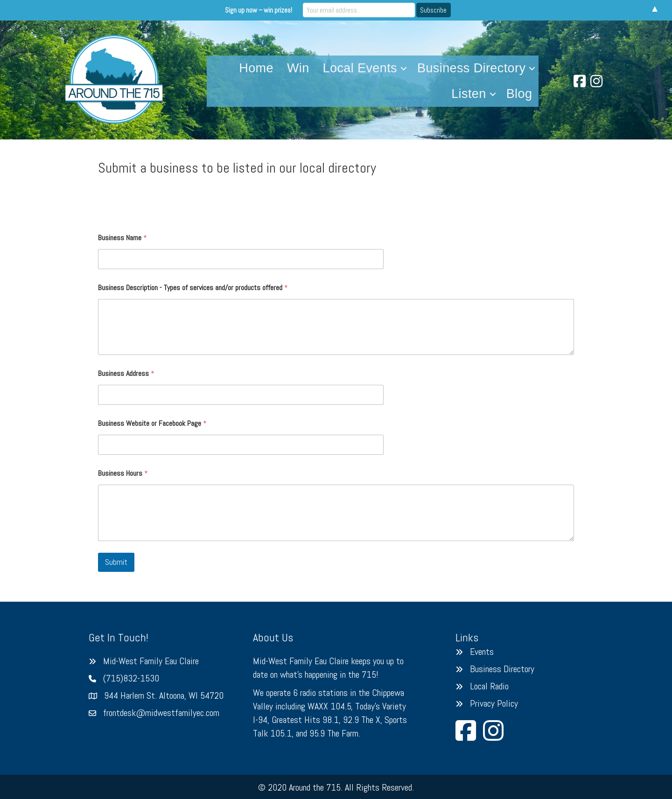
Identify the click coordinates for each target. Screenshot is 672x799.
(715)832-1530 (131, 678)
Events (482, 652)
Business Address (126, 373)
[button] (404, 68)
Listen (469, 94)
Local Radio (489, 686)
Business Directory (471, 68)
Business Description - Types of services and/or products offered (193, 288)
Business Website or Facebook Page (152, 423)
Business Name (122, 238)
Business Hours (123, 473)
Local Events (360, 68)
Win (298, 68)
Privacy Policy (494, 703)
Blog (519, 94)
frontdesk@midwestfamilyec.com (161, 713)
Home (256, 68)
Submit (116, 562)
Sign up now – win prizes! (259, 10)
